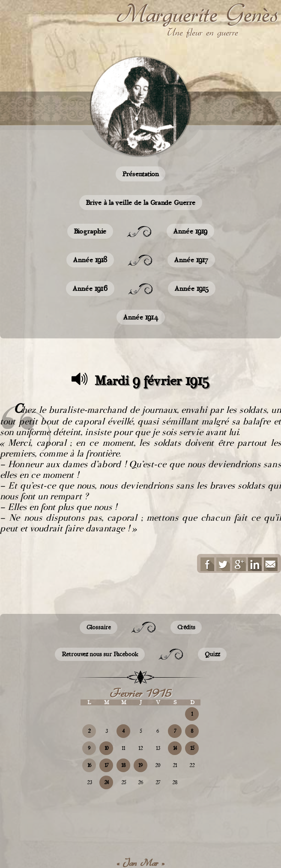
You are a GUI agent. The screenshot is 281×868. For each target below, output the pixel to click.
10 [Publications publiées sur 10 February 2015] (106, 748)
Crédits (186, 627)
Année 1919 (190, 231)
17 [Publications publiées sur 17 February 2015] (106, 765)
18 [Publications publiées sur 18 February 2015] (123, 765)
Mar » (153, 863)
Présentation (140, 174)
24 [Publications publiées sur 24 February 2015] (106, 782)
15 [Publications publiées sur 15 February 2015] (192, 748)
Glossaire (99, 627)
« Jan (127, 863)
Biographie (90, 231)
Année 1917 (191, 260)
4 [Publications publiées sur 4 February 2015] (123, 731)
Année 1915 (192, 289)
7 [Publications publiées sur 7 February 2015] (175, 731)
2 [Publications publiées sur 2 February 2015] (89, 731)
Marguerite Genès (197, 13)
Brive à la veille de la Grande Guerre (141, 203)
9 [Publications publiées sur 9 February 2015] (89, 748)
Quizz (212, 654)
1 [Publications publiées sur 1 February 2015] (192, 714)
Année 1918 (90, 260)
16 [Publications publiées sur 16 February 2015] (89, 765)
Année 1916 (90, 289)
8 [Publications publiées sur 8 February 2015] (192, 731)
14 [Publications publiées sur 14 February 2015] (175, 748)
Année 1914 (141, 317)
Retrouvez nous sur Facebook (100, 654)
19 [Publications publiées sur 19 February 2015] (140, 765)
